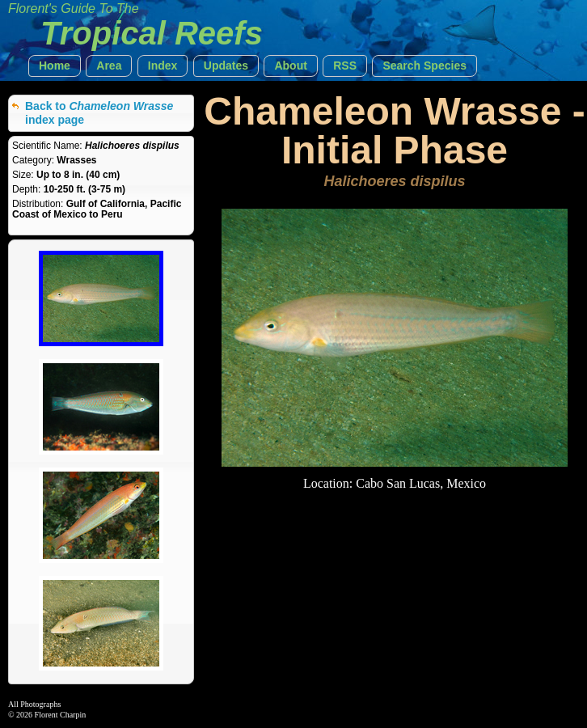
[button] (55, 66)
